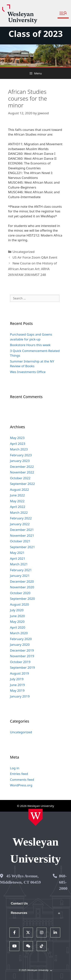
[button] (63, 13)
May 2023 (17, 438)
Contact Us (19, 903)
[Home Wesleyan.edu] (35, 817)
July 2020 (17, 610)
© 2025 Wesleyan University (35, 970)
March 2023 (19, 449)
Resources (19, 913)
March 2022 (19, 513)
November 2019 (22, 656)
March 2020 (19, 633)
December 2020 (22, 581)
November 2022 (22, 472)
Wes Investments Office (28, 372)
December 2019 (22, 650)
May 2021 (17, 553)
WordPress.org (21, 785)
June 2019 (18, 685)
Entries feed (19, 774)
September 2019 (22, 667)
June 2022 (18, 495)
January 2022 (20, 524)
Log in (15, 768)
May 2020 (17, 622)
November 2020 (22, 587)
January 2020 (20, 645)
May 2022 (17, 501)
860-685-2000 (63, 882)
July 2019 (17, 679)
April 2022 (18, 507)
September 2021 (22, 547)
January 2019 (20, 696)
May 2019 (17, 690)
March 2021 (19, 564)
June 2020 (18, 616)
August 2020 (20, 604)
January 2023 (20, 461)
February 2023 (21, 455)
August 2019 (20, 673)
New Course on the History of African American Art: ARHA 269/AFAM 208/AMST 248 (33, 269)
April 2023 (18, 444)
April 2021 (18, 558)
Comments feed (22, 780)
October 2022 (20, 478)
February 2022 (21, 518)
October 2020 (20, 593)
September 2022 (22, 484)
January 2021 (20, 576)
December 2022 (22, 467)
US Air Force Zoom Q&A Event (35, 257)
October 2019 (20, 662)
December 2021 (22, 530)
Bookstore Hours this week (30, 345)
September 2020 (22, 599)
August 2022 (20, 490)
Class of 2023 (36, 34)
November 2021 (22, 535)
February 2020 (21, 639)
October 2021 (20, 541)
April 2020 (18, 627)
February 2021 (21, 570)
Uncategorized (24, 252)
